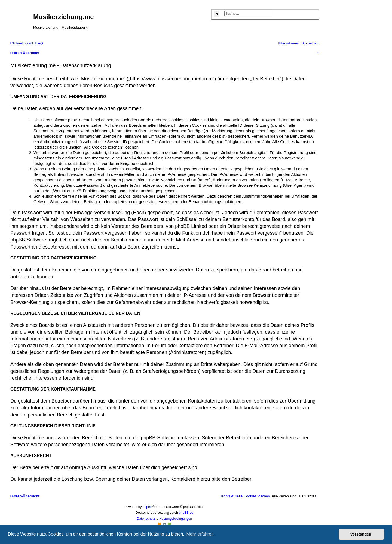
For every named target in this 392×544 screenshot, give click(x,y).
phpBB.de (186, 513)
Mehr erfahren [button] (200, 534)
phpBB (148, 507)
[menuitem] (39, 43)
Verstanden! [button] (362, 534)
